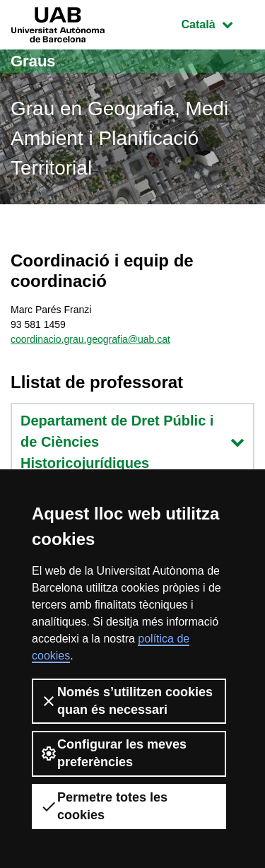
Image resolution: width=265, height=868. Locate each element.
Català (218, 23)
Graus (33, 61)
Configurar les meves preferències (113, 753)
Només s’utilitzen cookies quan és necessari (126, 701)
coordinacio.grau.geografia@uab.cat (90, 339)
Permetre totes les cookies (104, 806)
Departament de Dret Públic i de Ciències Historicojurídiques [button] (132, 442)
